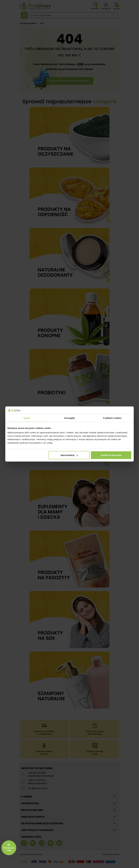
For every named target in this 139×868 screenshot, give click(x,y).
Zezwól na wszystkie (111, 455)
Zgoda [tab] (27, 418)
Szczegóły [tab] (69, 418)
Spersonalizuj (69, 455)
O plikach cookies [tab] (112, 418)
